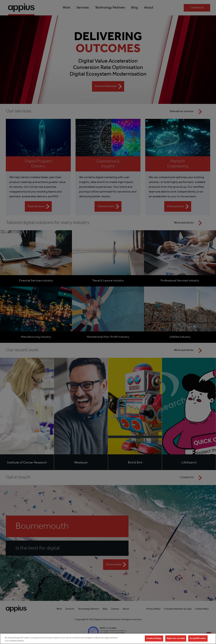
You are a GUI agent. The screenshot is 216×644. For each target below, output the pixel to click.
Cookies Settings (154, 640)
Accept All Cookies (198, 640)
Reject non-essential (176, 640)
